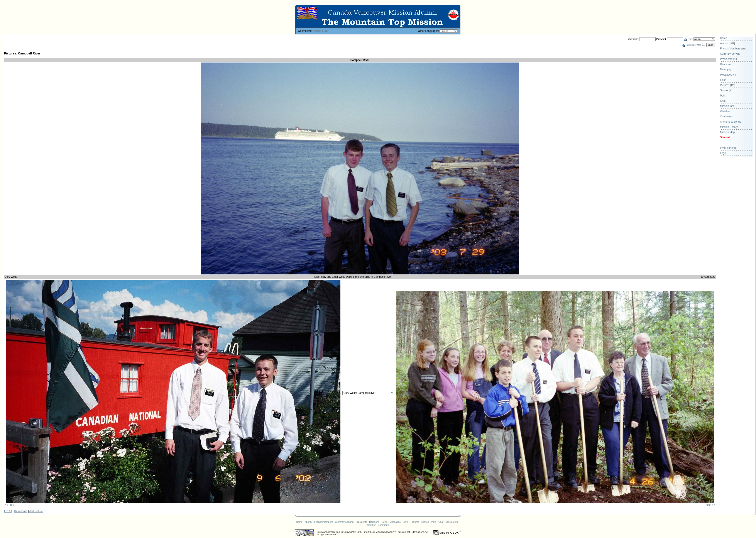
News (726, 69)
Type (690, 39)
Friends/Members (733, 49)
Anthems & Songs (731, 122)
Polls (723, 96)
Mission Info (727, 106)
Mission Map (727, 132)
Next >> (710, 505)
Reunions (726, 64)
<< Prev (9, 505)
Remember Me (693, 45)
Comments (726, 117)
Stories (726, 90)
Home (724, 38)
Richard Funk (320, 31)
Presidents (728, 59)
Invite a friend (728, 148)
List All (8, 511)
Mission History (729, 127)
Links (723, 80)
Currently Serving (730, 54)
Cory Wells (11, 277)
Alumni (727, 43)
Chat (723, 101)
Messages (728, 75)
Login (723, 153)
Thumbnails (20, 511)
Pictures (728, 85)
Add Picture (36, 511)
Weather (725, 111)
